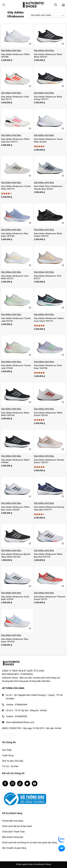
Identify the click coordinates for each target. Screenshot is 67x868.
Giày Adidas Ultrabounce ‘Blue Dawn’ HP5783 (15, 235)
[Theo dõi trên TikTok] (20, 783)
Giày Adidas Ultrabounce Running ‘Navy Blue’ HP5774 (49, 508)
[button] (4, 5)
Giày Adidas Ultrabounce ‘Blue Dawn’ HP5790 (15, 640)
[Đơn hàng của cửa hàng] (47, 15)
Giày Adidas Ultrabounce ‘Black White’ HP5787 (48, 56)
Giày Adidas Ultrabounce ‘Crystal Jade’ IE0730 (16, 320)
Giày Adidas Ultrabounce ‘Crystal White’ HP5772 (16, 188)
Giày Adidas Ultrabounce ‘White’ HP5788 (15, 56)
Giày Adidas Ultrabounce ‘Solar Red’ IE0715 (15, 98)
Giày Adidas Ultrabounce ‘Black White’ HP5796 (15, 414)
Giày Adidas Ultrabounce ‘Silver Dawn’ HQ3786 (48, 367)
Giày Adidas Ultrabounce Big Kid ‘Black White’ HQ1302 (16, 556)
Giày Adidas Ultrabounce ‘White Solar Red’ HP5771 (15, 140)
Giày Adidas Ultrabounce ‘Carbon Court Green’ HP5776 (49, 320)
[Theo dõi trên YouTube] (35, 783)
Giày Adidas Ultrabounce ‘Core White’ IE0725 (15, 277)
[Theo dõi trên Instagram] (13, 783)
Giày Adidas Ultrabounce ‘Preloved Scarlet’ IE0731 (49, 598)
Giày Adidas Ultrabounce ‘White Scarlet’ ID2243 (48, 414)
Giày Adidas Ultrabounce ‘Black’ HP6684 (15, 461)
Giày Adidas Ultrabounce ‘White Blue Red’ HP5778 (48, 556)
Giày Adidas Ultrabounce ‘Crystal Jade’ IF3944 (16, 367)
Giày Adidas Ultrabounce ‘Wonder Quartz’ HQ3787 (49, 461)
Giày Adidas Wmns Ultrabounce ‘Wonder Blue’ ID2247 (48, 188)
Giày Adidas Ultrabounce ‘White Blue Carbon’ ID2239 (15, 508)
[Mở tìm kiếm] (56, 5)
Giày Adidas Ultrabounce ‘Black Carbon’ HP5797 (48, 235)
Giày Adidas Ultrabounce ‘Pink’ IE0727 (48, 277)
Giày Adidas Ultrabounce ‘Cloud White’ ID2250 (48, 140)
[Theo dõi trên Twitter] (27, 783)
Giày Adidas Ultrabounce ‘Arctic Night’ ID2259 (15, 598)
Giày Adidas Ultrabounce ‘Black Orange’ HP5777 (48, 98)
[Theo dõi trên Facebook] (5, 783)
